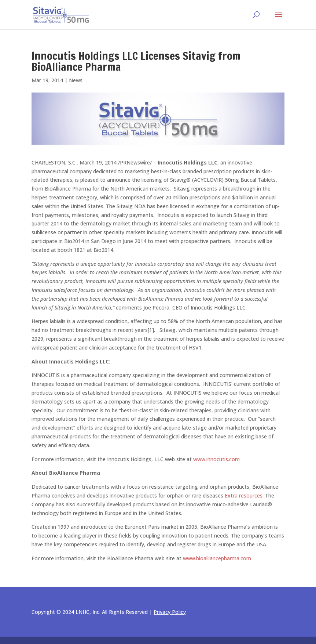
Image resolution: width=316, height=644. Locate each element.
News (76, 80)
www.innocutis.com (216, 459)
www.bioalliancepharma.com (217, 558)
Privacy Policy (170, 612)
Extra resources (244, 495)
